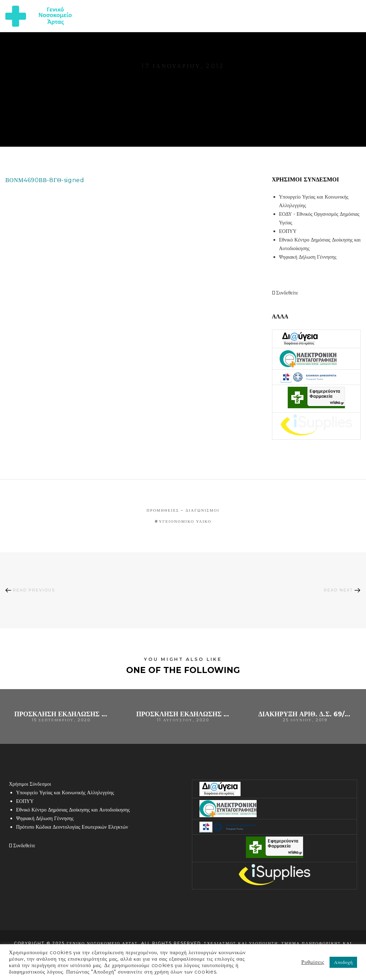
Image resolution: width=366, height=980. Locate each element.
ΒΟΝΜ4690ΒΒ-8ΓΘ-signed (45, 180)
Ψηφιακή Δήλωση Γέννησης (308, 257)
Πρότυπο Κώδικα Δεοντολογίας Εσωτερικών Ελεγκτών (72, 827)
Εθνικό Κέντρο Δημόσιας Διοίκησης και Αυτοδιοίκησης (73, 810)
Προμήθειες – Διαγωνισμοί (183, 510)
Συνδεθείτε (285, 293)
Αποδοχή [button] (343, 962)
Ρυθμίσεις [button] (313, 962)
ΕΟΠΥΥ (288, 231)
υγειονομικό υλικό (185, 521)
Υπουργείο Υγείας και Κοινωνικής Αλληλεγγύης (65, 793)
